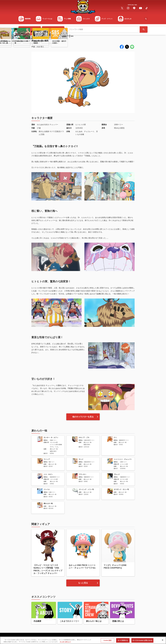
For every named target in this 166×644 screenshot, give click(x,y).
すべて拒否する (123, 640)
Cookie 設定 (108, 640)
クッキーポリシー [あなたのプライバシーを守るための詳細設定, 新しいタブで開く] (65, 642)
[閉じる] (163, 640)
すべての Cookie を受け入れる (142, 640)
